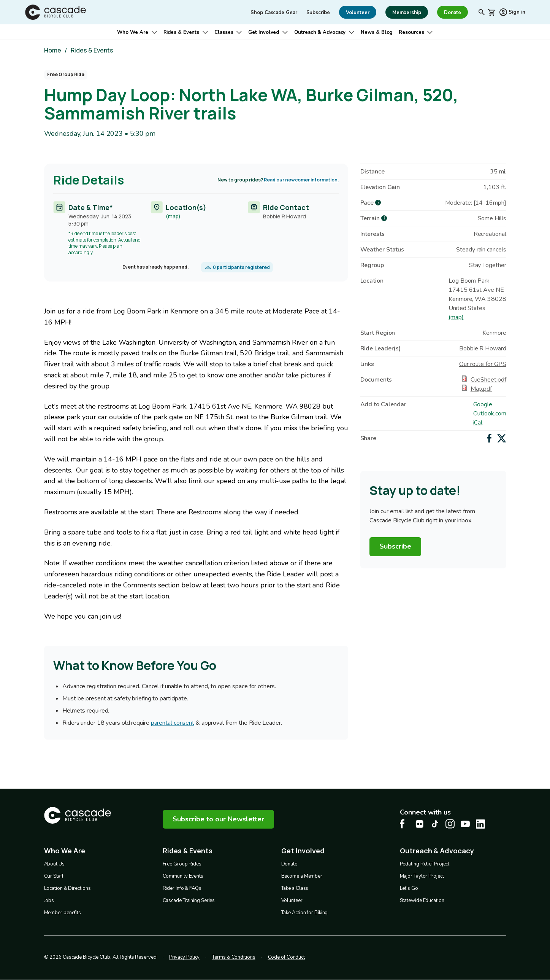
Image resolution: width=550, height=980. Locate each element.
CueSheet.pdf (488, 380)
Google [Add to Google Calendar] (483, 404)
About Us (54, 864)
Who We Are (133, 32)
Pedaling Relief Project (425, 864)
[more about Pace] (378, 203)
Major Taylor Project (422, 876)
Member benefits (63, 913)
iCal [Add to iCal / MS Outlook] (478, 423)
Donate (289, 864)
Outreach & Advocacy (320, 32)
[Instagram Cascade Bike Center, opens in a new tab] (450, 824)
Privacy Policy (185, 957)
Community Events (183, 876)
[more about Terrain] (384, 218)
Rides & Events (181, 32)
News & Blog (377, 32)
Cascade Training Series (189, 900)
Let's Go (409, 888)
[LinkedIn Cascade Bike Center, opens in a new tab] (480, 824)
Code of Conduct (287, 957)
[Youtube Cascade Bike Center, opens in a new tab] (465, 824)
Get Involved (264, 32)
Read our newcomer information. (301, 180)
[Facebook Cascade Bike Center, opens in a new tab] (404, 824)
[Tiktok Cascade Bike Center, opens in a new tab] (435, 824)
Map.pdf (481, 389)
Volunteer (292, 900)
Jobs (49, 900)
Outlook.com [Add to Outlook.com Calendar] (490, 414)
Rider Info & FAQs (182, 888)
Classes (224, 32)
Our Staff (54, 876)
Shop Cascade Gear (274, 13)
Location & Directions (67, 888)
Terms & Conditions (234, 957)
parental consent (172, 723)
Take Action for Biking (305, 913)
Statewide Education (422, 900)
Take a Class (295, 888)
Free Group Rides (182, 864)
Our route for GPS (483, 364)
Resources (411, 32)
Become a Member (302, 876)
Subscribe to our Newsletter (218, 819)
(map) (173, 216)
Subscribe (318, 13)
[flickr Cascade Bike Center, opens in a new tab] (420, 824)
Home (53, 50)
